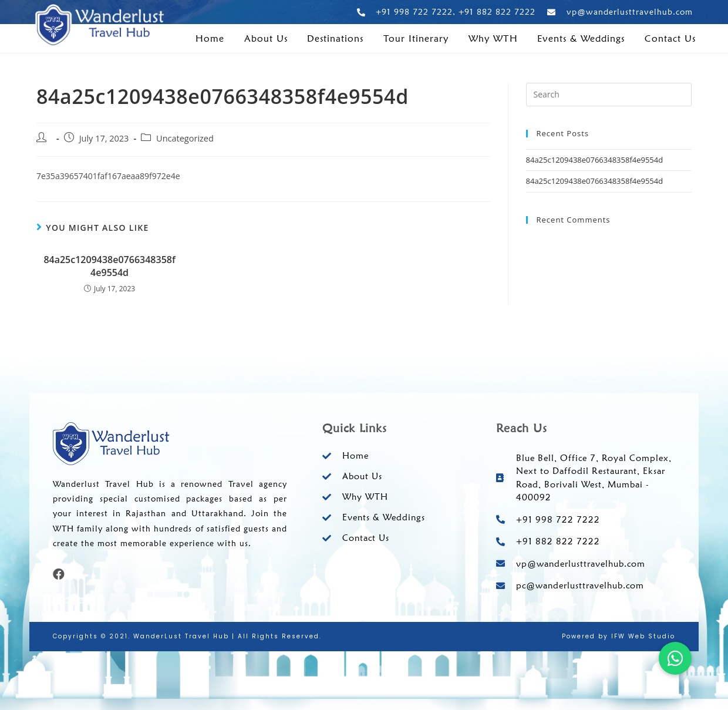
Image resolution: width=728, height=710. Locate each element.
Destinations (335, 39)
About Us (266, 39)
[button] (675, 658)
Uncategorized (185, 138)
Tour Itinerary (416, 39)
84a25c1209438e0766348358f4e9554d (109, 266)
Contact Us (670, 39)
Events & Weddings (581, 39)
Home (210, 39)
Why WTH (493, 39)
